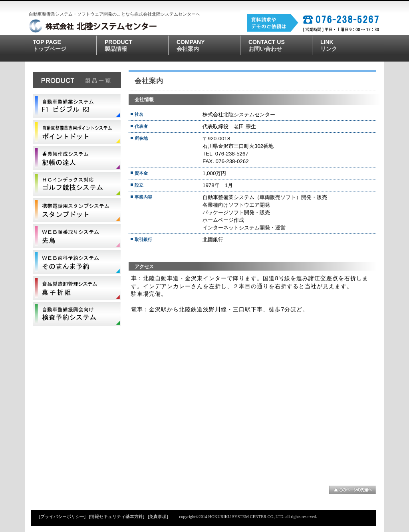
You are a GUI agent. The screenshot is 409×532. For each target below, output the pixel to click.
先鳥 (77, 236)
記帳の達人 (77, 158)
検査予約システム (77, 314)
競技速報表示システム (77, 184)
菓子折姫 (77, 288)
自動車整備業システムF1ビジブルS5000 (77, 106)
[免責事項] (158, 516)
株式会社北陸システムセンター (119, 26)
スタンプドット (77, 210)
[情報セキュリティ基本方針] (117, 516)
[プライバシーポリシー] (62, 516)
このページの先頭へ (353, 490)
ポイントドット (77, 132)
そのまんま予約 (77, 262)
